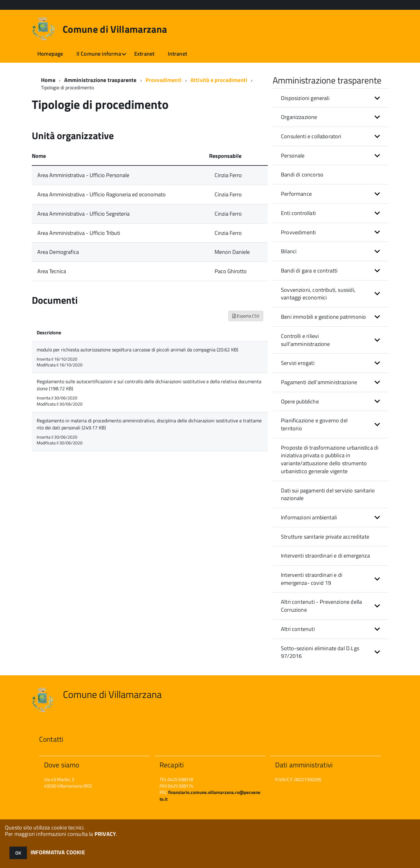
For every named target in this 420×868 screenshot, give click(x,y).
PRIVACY (105, 834)
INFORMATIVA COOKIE (58, 852)
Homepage (50, 54)
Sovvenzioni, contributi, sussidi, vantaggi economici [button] (318, 294)
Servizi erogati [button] (298, 363)
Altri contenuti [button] (298, 629)
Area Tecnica (52, 271)
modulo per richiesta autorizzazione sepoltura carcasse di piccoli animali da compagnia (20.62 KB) (137, 350)
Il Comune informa (99, 54)
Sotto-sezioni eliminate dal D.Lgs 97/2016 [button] (320, 652)
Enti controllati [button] (298, 213)
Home (48, 80)
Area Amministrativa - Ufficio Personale (83, 175)
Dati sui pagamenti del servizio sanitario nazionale (328, 494)
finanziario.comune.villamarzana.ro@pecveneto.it (210, 796)
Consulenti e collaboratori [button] (311, 136)
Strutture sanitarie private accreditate (325, 537)
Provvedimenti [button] (298, 232)
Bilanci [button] (289, 251)
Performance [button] (296, 194)
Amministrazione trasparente (100, 80)
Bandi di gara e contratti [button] (309, 271)
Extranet (144, 54)
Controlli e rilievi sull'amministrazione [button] (306, 340)
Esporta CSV (246, 316)
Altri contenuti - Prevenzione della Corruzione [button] (321, 606)
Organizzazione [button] (299, 117)
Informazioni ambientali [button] (309, 517)
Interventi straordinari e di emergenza (325, 556)
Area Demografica (58, 252)
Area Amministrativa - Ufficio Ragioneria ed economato (101, 194)
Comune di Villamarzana (115, 29)
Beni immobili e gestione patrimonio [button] (323, 317)
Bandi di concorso (302, 174)
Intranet (177, 54)
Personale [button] (293, 156)
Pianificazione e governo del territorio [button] (314, 424)
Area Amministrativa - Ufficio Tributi (79, 233)
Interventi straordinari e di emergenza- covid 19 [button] (312, 579)
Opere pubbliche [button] (300, 401)
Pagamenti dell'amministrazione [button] (319, 382)
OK (18, 853)
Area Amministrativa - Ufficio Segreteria (83, 214)
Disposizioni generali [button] (305, 98)
